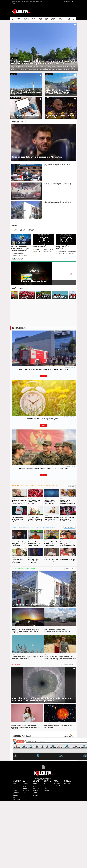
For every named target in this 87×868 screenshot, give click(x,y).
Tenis (32, 595)
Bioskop (33, 636)
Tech (38, 553)
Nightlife (21, 636)
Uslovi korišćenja (25, 24)
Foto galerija (57, 852)
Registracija (67, 24)
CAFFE (34, 41)
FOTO (47, 41)
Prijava (74, 24)
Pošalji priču (17, 24)
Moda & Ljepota (31, 553)
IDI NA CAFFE (70, 636)
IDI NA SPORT (69, 594)
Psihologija (50, 553)
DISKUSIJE (19, 387)
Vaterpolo (52, 595)
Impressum (39, 24)
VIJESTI (19, 41)
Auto (14, 864)
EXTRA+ (61, 41)
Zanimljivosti (26, 856)
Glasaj (44, 435)
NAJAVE (68, 41)
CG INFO (53, 41)
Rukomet (45, 595)
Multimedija (67, 850)
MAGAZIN (26, 41)
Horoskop (67, 852)
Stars (23, 553)
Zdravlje (43, 553)
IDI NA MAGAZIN (72, 553)
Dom (56, 553)
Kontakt (13, 26)
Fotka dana (57, 850)
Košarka (27, 595)
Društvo (46, 850)
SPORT (40, 41)
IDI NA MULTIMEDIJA (67, 732)
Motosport (38, 595)
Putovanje (16, 863)
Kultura (27, 636)
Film (24, 859)
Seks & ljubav (16, 866)
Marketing (33, 24)
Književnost (26, 857)
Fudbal (21, 595)
